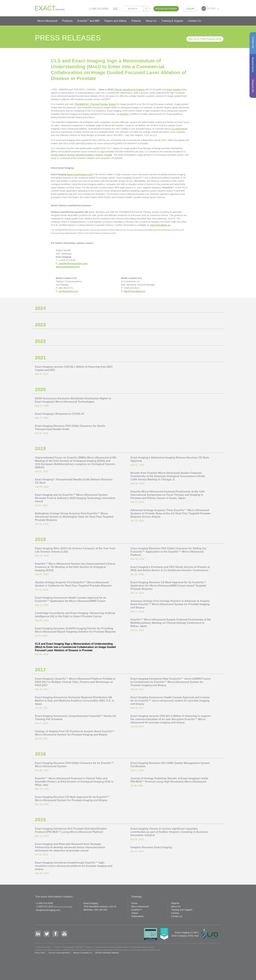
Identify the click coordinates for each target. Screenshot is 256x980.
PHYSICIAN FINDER (166, 9)
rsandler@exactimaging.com (73, 263)
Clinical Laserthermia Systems (129, 90)
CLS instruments (179, 129)
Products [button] (67, 21)
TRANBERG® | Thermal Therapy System (95, 104)
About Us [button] (151, 21)
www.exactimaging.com (80, 174)
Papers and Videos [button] (116, 21)
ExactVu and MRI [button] (88, 21)
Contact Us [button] (194, 21)
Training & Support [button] (172, 21)
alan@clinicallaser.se (135, 291)
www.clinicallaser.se (160, 225)
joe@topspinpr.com (68, 291)
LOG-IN (190, 9)
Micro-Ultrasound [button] (47, 21)
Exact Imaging (174, 90)
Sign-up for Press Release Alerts (205, 39)
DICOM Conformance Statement (107, 953)
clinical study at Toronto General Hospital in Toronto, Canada (82, 155)
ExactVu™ (125, 114)
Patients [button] (136, 21)
